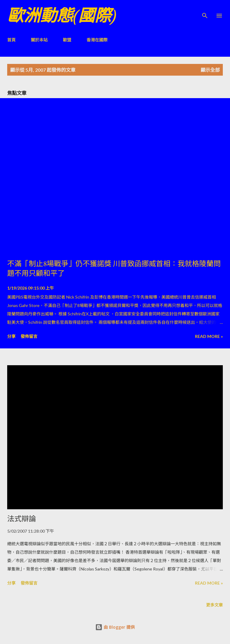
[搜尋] (205, 11)
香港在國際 (97, 40)
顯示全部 (210, 70)
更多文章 (214, 605)
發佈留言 (29, 336)
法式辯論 (22, 519)
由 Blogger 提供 (115, 627)
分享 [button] (11, 336)
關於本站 (39, 40)
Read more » (209, 336)
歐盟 (67, 40)
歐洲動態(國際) (62, 15)
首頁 (11, 40)
